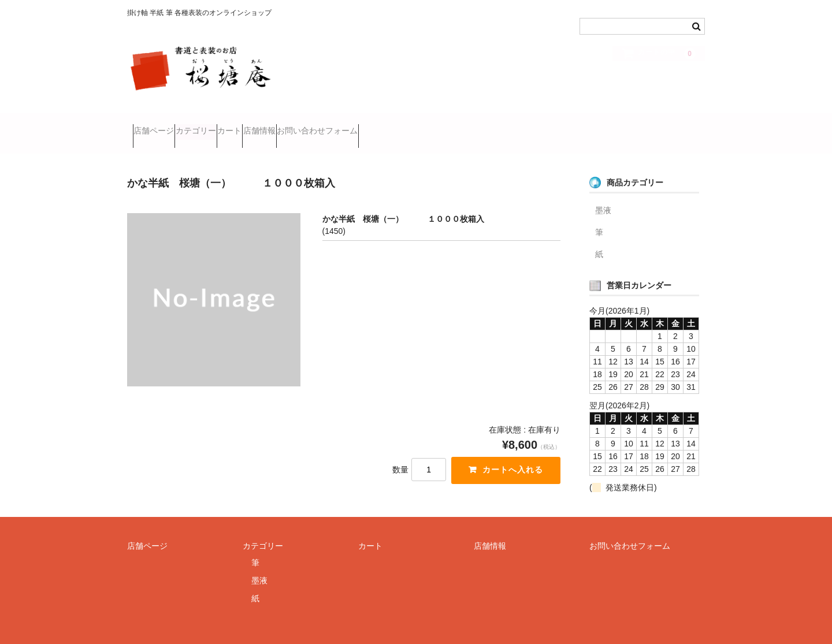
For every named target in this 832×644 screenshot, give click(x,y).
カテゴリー (224, 126)
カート (280, 126)
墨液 (603, 195)
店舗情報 (332, 126)
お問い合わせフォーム (412, 126)
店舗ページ (159, 126)
